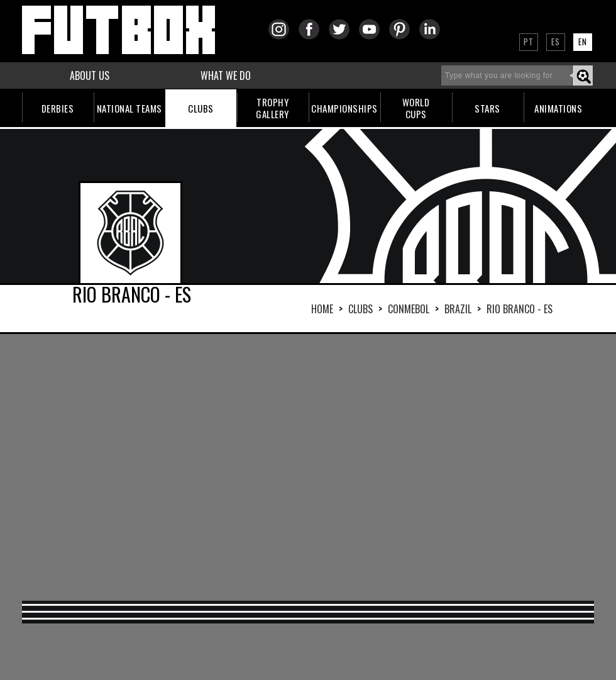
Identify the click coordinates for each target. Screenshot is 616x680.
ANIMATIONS (558, 108)
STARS (487, 108)
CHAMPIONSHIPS (344, 108)
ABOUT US (90, 75)
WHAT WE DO (226, 75)
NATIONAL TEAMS (129, 108)
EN (583, 42)
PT (529, 42)
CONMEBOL (409, 309)
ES (556, 42)
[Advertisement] (281, 466)
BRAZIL (458, 309)
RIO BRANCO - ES (520, 309)
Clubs (360, 309)
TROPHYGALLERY (272, 108)
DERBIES (58, 108)
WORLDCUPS (416, 108)
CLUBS (201, 108)
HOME (322, 309)
